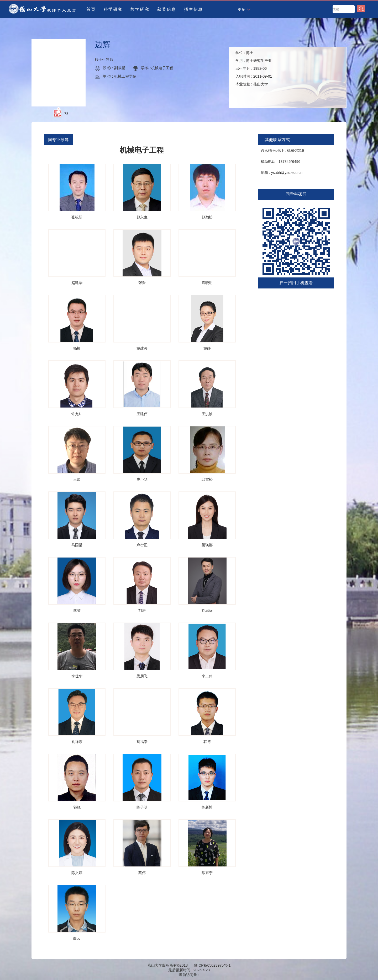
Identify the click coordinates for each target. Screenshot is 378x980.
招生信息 (193, 9)
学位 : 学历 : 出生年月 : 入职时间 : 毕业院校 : (254, 68)
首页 (91, 9)
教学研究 (140, 9)
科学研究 (113, 9)
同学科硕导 (296, 194)
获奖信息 (167, 9)
